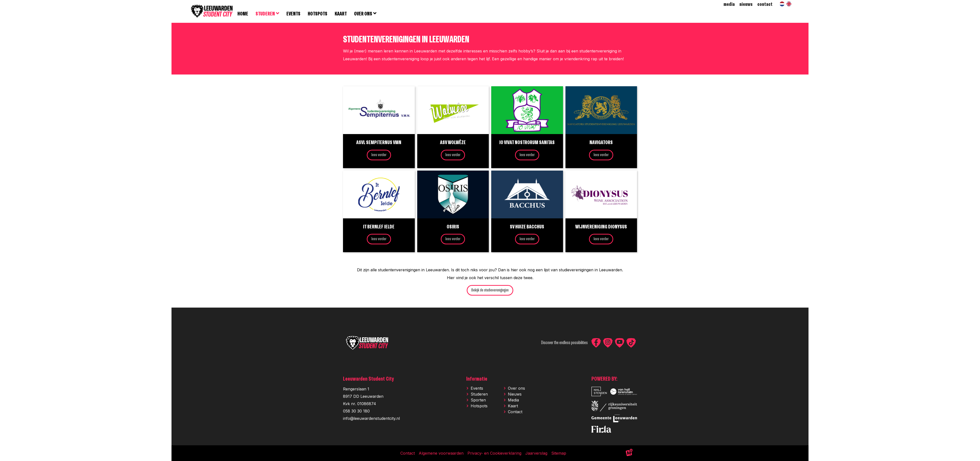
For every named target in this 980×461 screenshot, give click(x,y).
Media (513, 400)
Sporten (478, 400)
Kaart (513, 406)
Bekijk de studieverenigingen (490, 291)
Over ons (516, 389)
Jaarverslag (536, 454)
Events (477, 389)
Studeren (479, 395)
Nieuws (515, 395)
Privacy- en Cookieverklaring (494, 454)
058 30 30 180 (356, 411)
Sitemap (559, 454)
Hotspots (479, 406)
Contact (515, 412)
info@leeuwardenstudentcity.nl (371, 419)
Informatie (477, 380)
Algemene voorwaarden (441, 454)
